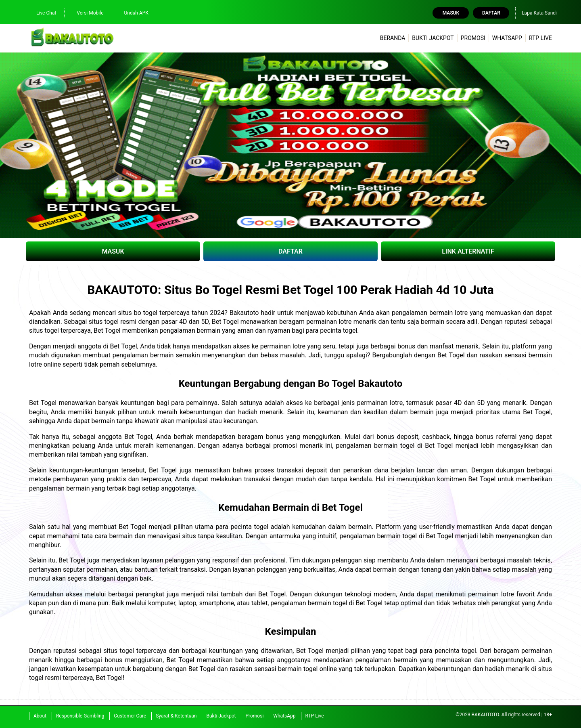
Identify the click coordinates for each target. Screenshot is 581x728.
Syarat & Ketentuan (176, 716)
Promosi (473, 38)
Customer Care (130, 716)
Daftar (491, 13)
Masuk (451, 13)
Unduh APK (132, 13)
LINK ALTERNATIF (468, 251)
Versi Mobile (86, 13)
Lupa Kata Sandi (539, 13)
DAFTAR (290, 251)
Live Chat (42, 13)
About (40, 716)
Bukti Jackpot (433, 38)
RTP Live (540, 38)
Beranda (393, 38)
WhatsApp (507, 38)
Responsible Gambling (80, 716)
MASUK (113, 251)
